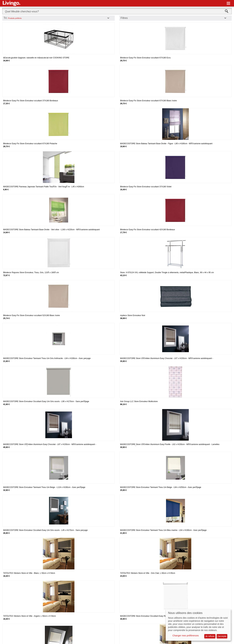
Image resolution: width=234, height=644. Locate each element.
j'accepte (222, 636)
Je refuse (210, 636)
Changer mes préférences (186, 636)
